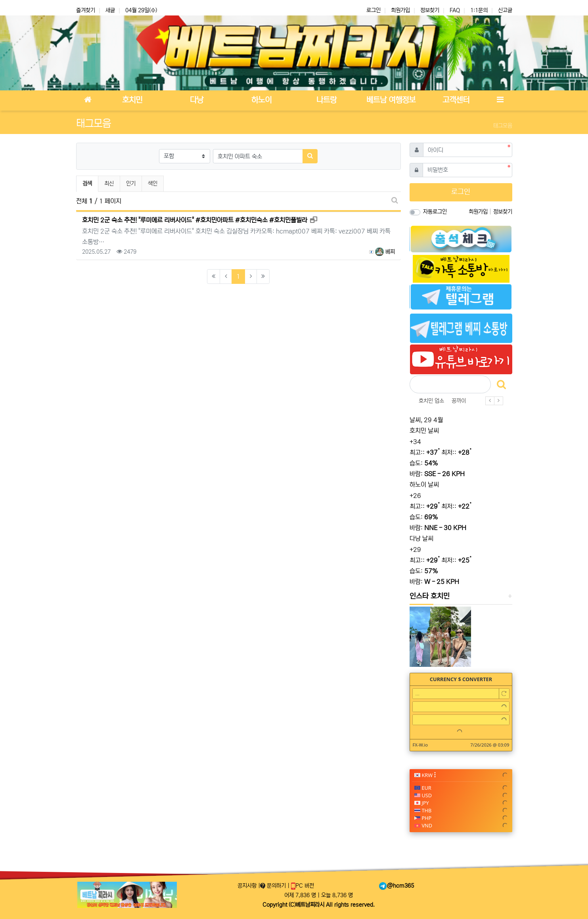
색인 (153, 184)
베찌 (385, 252)
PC (303, 886)
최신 (109, 184)
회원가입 (400, 10)
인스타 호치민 (430, 596)
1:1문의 (479, 10)
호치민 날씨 (424, 431)
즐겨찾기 (86, 10)
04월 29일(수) (141, 10)
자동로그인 (435, 212)
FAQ (455, 10)
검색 (87, 184)
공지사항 (248, 886)
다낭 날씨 (421, 538)
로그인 (373, 10)
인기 (131, 184)
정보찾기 (430, 10)
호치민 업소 (431, 401)
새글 (110, 10)
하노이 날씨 (424, 484)
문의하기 (274, 886)
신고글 (505, 10)
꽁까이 (459, 401)
